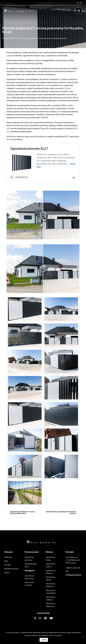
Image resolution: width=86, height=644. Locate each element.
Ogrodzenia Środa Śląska (51, 592)
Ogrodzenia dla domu (31, 565)
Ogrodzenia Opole (51, 578)
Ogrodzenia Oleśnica (51, 572)
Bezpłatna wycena (11, 569)
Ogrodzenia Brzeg (51, 559)
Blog (6, 561)
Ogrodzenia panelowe (29, 559)
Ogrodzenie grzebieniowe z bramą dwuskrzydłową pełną (22, 512)
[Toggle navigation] (79, 11)
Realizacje (13, 38)
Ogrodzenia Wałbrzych (51, 605)
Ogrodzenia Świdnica (51, 598)
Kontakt (7, 565)
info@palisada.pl (73, 575)
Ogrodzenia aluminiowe (29, 577)
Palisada (5, 38)
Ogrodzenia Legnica (51, 565)
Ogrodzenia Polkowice (51, 585)
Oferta (7, 573)
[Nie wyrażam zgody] (82, 637)
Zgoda (44, 640)
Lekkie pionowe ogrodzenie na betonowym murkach (61, 512)
